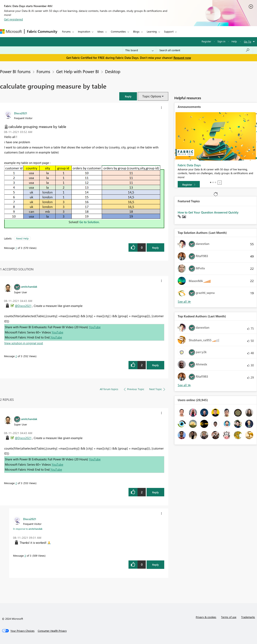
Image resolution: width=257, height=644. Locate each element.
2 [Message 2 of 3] (16, 356)
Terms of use (229, 617)
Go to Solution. (90, 222)
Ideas (100, 31)
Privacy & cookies (206, 617)
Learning (152, 31)
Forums (66, 31)
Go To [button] (248, 41)
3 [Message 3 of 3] (25, 556)
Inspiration (84, 31)
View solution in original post (24, 343)
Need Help (22, 238)
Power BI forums (15, 71)
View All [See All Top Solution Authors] (184, 302)
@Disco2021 (23, 306)
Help (234, 41)
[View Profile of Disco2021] (21, 113)
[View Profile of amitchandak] (29, 286)
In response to (28, 529)
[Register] (189, 185)
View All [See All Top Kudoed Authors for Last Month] (184, 385)
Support (169, 31)
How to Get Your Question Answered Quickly (208, 212)
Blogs (136, 31)
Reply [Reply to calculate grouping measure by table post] (156, 248)
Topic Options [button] (152, 96)
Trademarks (248, 617)
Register (206, 41)
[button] (128, 96)
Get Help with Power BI (78, 71)
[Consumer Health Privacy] (52, 631)
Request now (182, 58)
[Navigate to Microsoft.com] (11, 31)
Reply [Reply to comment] (156, 365)
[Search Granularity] (139, 50)
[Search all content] (204, 50)
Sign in (221, 41)
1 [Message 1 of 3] (16, 248)
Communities (118, 31)
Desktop (113, 71)
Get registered (13, 19)
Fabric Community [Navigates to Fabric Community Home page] (42, 31)
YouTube (95, 327)
